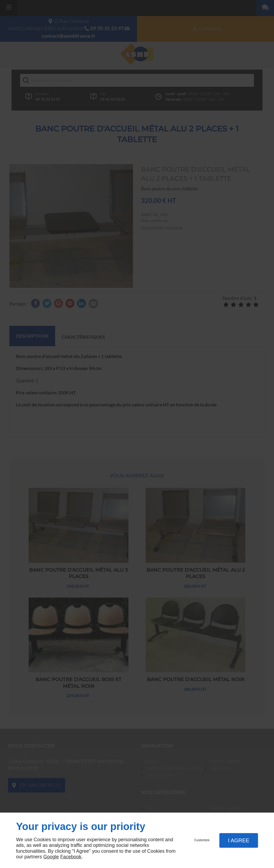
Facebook (71, 857)
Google (51, 857)
